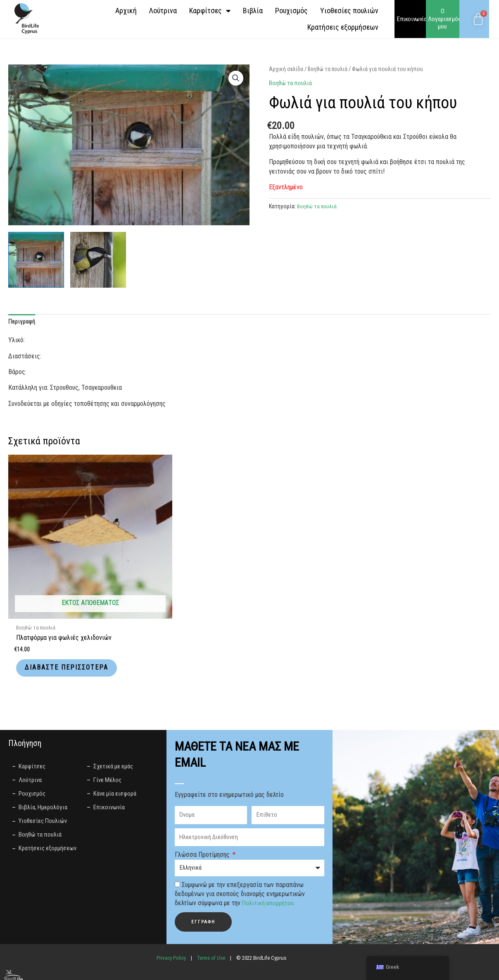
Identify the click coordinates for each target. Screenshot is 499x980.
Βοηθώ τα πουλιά (331, 69)
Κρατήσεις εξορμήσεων (343, 27)
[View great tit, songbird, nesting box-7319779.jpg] (36, 260)
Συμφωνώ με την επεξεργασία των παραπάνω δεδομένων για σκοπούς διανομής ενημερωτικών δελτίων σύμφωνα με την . (240, 860)
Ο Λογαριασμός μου (444, 19)
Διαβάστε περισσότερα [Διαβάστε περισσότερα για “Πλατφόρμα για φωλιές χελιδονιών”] (56, 626)
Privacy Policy (171, 924)
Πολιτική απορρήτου (269, 869)
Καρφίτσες (210, 11)
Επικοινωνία (412, 19)
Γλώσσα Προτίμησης (203, 821)
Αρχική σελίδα (287, 69)
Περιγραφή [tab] (23, 322)
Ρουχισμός (291, 11)
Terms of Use (211, 924)
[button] (235, 79)
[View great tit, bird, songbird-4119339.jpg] (98, 260)
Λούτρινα (163, 11)
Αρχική (126, 11)
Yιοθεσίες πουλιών (349, 11)
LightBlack (232, 971)
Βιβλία (253, 11)
